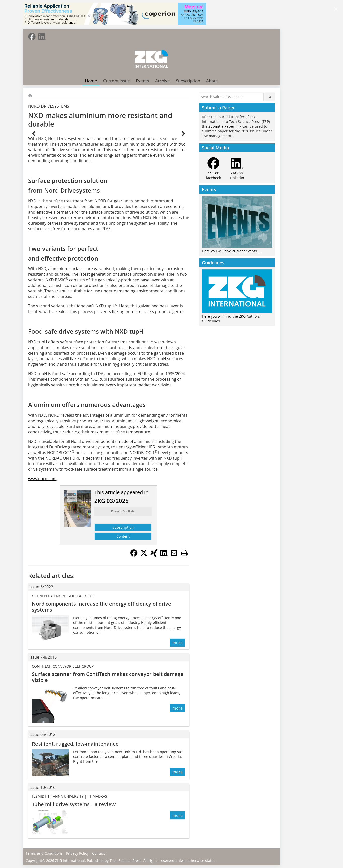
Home (91, 81)
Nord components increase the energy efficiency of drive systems (102, 607)
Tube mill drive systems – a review (74, 804)
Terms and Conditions (44, 853)
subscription (123, 527)
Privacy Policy (77, 853)
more (178, 643)
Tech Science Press (126, 861)
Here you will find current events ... (231, 251)
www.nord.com (42, 479)
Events (142, 81)
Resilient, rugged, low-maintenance (75, 744)
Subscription (188, 81)
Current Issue (117, 81)
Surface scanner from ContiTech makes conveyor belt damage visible (108, 677)
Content (123, 536)
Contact (99, 853)
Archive (162, 81)
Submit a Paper (221, 126)
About (212, 81)
